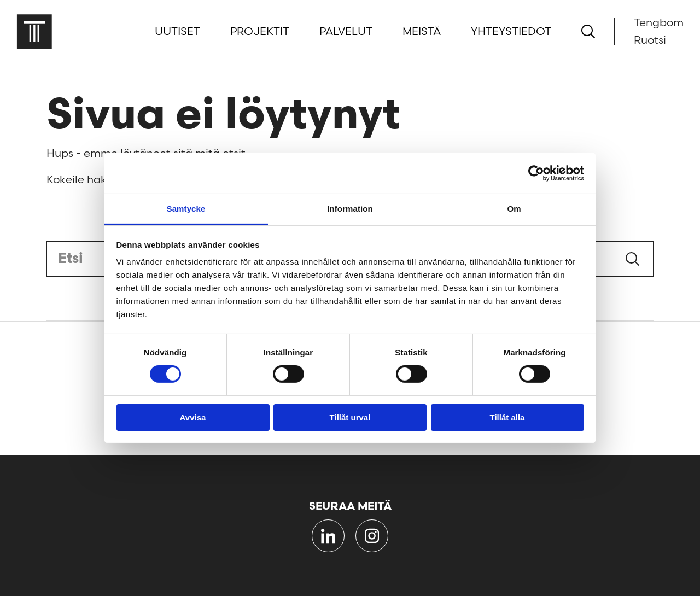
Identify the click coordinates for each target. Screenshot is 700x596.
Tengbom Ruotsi (659, 32)
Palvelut (346, 32)
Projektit (260, 32)
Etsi (632, 259)
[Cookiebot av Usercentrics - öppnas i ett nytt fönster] (536, 173)
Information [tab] (350, 209)
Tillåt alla (507, 417)
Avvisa (193, 417)
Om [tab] (514, 209)
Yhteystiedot (511, 32)
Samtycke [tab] (186, 209)
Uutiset (177, 32)
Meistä (422, 32)
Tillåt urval (350, 417)
